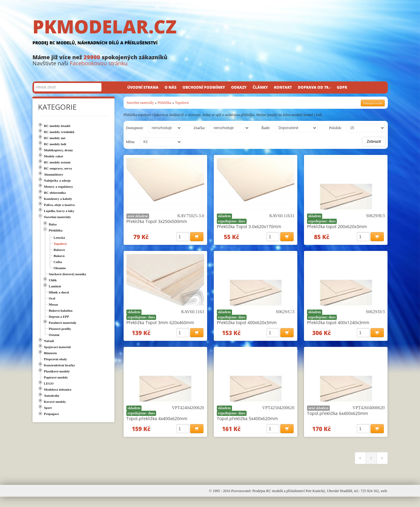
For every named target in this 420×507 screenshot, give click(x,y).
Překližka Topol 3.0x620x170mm (249, 226)
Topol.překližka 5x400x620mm (247, 425)
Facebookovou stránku (99, 63)
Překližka (164, 103)
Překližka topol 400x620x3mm (247, 326)
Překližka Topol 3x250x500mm (157, 221)
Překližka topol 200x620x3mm (337, 226)
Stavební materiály (140, 103)
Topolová (182, 103)
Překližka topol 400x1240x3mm (338, 326)
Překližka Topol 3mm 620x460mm (160, 326)
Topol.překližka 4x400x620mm (157, 425)
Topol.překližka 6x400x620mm (338, 420)
